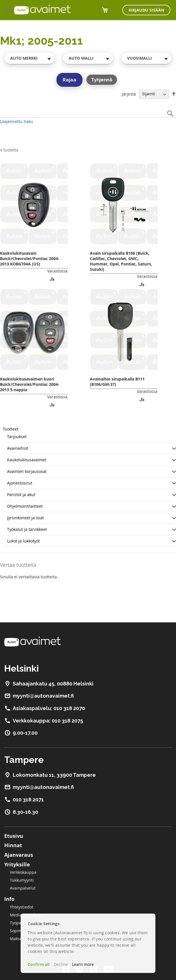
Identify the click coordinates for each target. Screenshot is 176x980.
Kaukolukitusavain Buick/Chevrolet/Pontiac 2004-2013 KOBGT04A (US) (30, 258)
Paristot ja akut (21, 495)
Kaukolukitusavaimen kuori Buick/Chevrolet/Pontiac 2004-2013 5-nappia (30, 384)
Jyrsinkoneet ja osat (25, 518)
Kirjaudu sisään (146, 10)
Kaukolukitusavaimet (27, 460)
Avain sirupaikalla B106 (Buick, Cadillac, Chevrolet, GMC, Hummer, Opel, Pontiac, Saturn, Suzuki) (121, 261)
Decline (61, 964)
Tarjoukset (17, 437)
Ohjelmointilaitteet (25, 506)
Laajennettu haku (17, 121)
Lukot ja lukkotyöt (23, 541)
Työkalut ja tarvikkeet (27, 529)
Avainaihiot (18, 448)
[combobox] (30, 58)
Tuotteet (11, 429)
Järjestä (129, 94)
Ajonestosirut (20, 483)
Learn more (83, 964)
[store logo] (42, 10)
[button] (52, 279)
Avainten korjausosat (27, 471)
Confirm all (39, 964)
